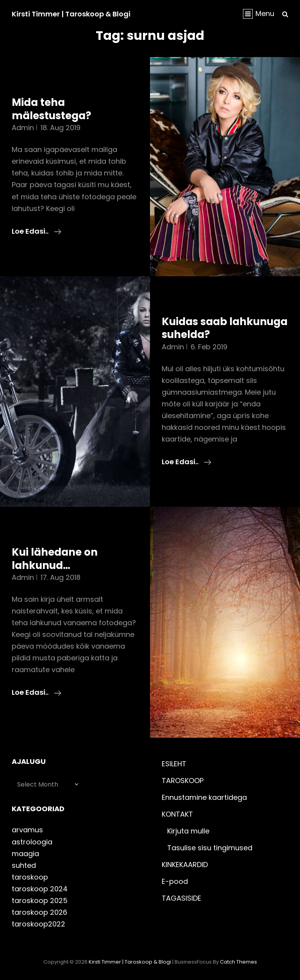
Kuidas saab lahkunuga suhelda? (225, 328)
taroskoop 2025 (40, 900)
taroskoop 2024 (40, 889)
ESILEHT (174, 764)
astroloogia (32, 842)
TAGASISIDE (181, 898)
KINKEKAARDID (185, 865)
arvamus (27, 830)
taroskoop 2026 (39, 912)
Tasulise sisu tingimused (210, 848)
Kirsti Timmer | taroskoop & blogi (71, 14)
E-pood (175, 881)
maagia (25, 854)
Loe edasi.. (37, 231)
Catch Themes (238, 962)
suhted (24, 865)
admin (23, 128)
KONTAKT (177, 814)
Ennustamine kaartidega (204, 797)
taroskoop (30, 877)
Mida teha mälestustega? (51, 109)
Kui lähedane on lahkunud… (55, 559)
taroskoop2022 (38, 924)
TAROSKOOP (183, 781)
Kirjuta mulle (188, 831)
